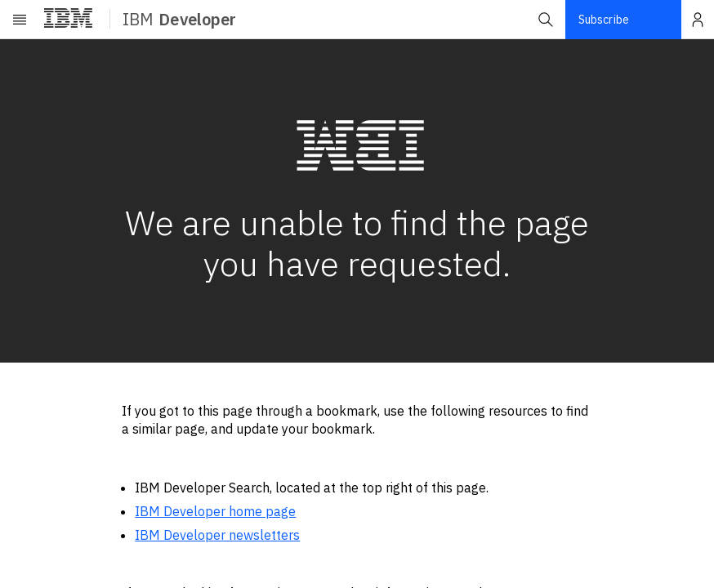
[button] (546, 20)
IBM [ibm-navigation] (179, 19)
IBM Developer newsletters (217, 535)
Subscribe (604, 20)
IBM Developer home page (215, 511)
